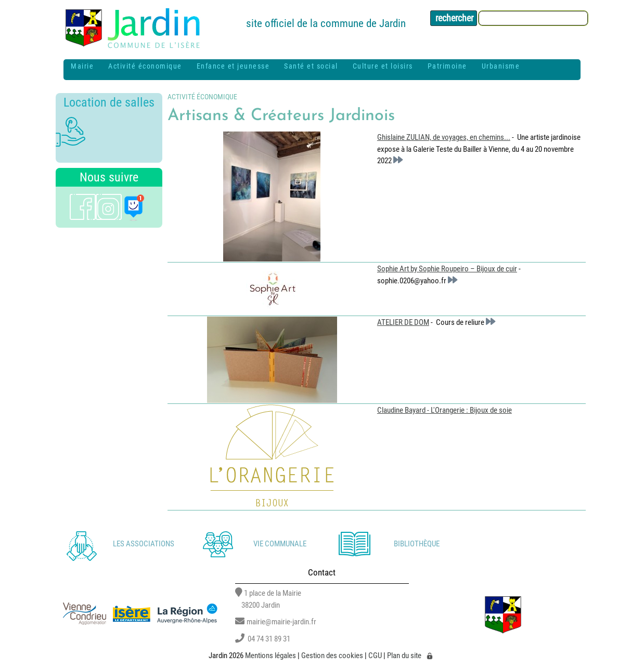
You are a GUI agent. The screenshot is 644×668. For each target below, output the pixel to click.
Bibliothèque (417, 544)
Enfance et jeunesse (233, 66)
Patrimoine (447, 66)
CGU (375, 656)
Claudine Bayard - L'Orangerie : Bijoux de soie (445, 410)
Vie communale (280, 544)
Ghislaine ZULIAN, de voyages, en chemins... (444, 137)
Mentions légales (271, 656)
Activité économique (145, 66)
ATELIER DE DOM (403, 322)
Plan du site (404, 656)
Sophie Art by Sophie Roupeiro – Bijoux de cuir (447, 269)
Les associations (144, 544)
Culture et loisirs (383, 66)
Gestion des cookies (332, 656)
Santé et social (311, 66)
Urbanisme (501, 66)
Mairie (82, 66)
